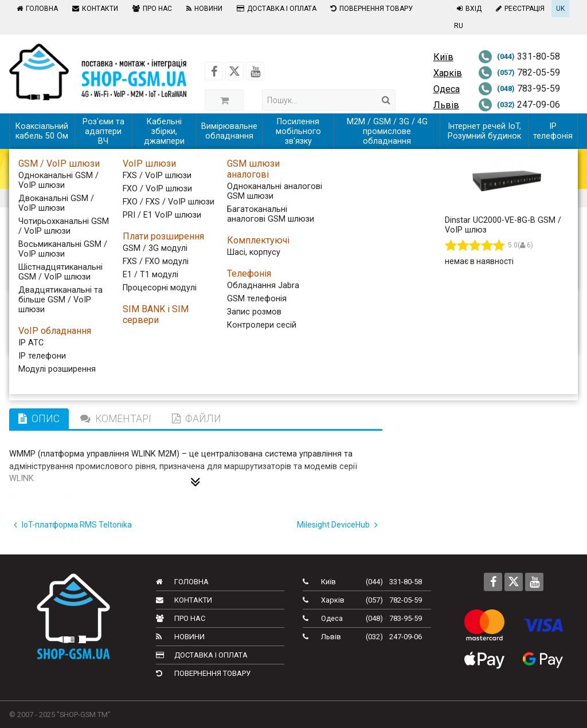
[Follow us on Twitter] (234, 71)
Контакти (94, 9)
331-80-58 (519, 56)
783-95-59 (519, 88)
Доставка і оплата (275, 9)
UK (560, 9)
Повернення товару (370, 9)
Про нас (151, 9)
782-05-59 (519, 72)
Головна (36, 9)
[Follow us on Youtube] (255, 71)
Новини (203, 9)
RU (459, 26)
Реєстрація (519, 9)
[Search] (386, 100)
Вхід (468, 9)
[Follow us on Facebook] (214, 71)
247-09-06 (519, 105)
